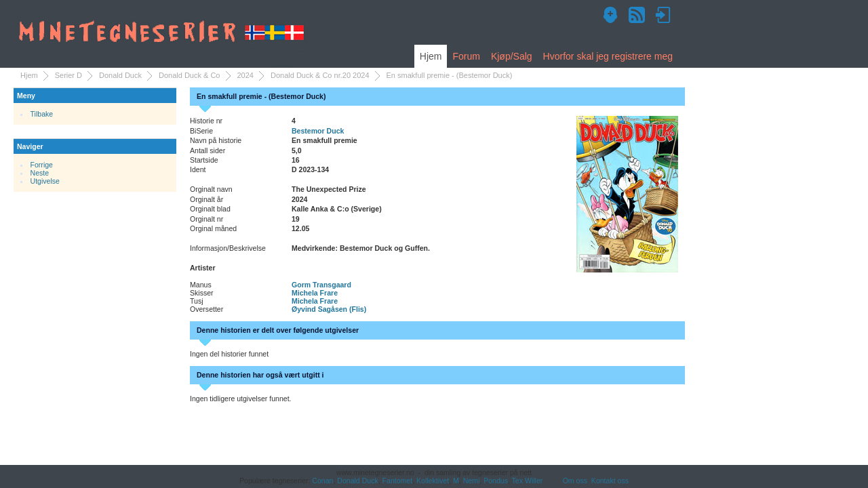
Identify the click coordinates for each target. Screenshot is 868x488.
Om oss (575, 481)
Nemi (472, 481)
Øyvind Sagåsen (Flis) (329, 309)
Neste (40, 173)
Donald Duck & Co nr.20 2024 (320, 75)
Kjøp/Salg (512, 56)
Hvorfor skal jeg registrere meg (608, 56)
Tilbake (42, 114)
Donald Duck (120, 75)
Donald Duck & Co (190, 75)
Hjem (431, 56)
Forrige (42, 165)
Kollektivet (433, 481)
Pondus (496, 481)
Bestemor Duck (318, 131)
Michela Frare (315, 293)
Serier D (68, 75)
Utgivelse (45, 181)
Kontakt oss (610, 481)
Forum (466, 56)
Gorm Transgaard (321, 285)
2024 (245, 75)
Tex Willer (528, 481)
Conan (322, 481)
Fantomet (398, 481)
